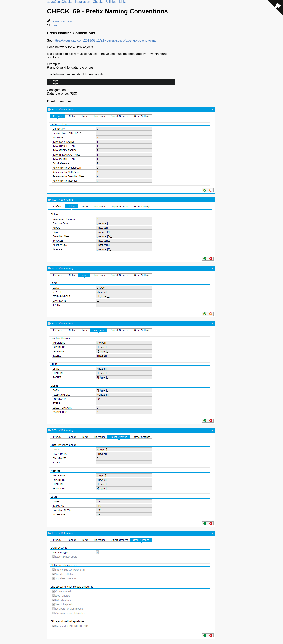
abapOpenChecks (60, 2)
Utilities (111, 2)
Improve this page (59, 22)
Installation (83, 2)
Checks (98, 2)
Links (123, 2)
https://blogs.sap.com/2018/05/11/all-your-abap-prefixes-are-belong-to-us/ (105, 40)
